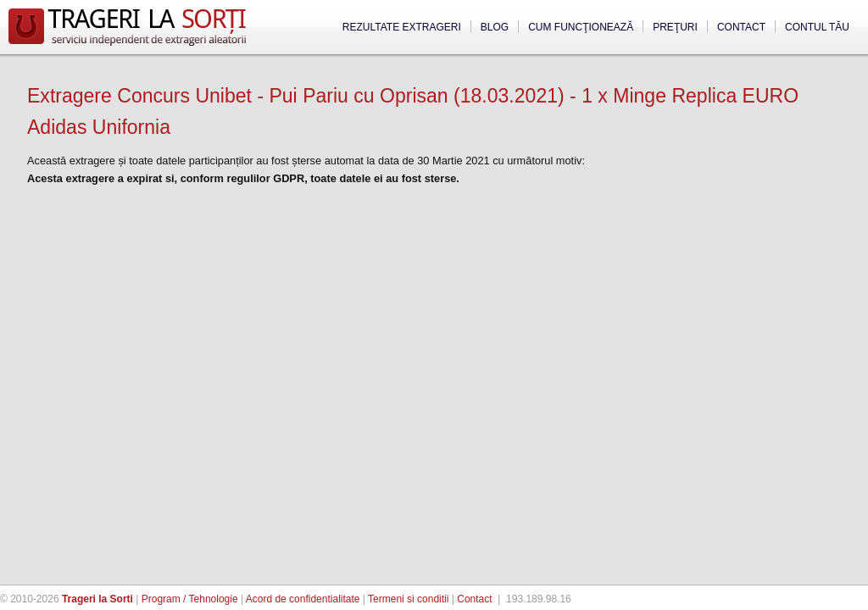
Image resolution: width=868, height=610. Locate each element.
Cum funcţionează (581, 27)
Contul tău (817, 27)
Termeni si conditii (408, 599)
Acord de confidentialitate (303, 599)
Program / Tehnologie (190, 599)
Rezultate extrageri (402, 27)
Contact (741, 27)
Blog (495, 27)
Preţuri (675, 27)
